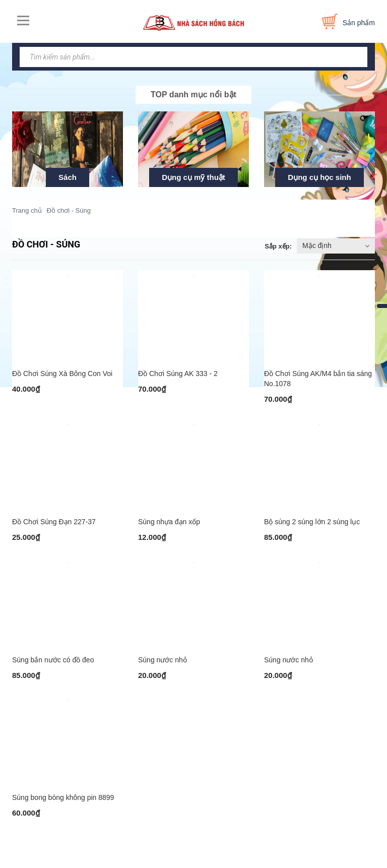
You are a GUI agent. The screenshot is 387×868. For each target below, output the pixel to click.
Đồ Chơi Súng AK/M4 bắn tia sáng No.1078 (318, 381)
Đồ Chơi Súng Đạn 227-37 (54, 527)
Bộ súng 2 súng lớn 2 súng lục (312, 527)
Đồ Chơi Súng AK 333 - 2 (178, 376)
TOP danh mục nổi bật (193, 95)
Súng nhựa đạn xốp (169, 527)
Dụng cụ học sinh (319, 177)
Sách (68, 177)
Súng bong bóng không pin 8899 (63, 808)
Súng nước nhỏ (163, 667)
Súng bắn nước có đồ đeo (53, 667)
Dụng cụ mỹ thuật (193, 177)
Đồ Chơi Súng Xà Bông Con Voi (62, 376)
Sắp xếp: (278, 246)
